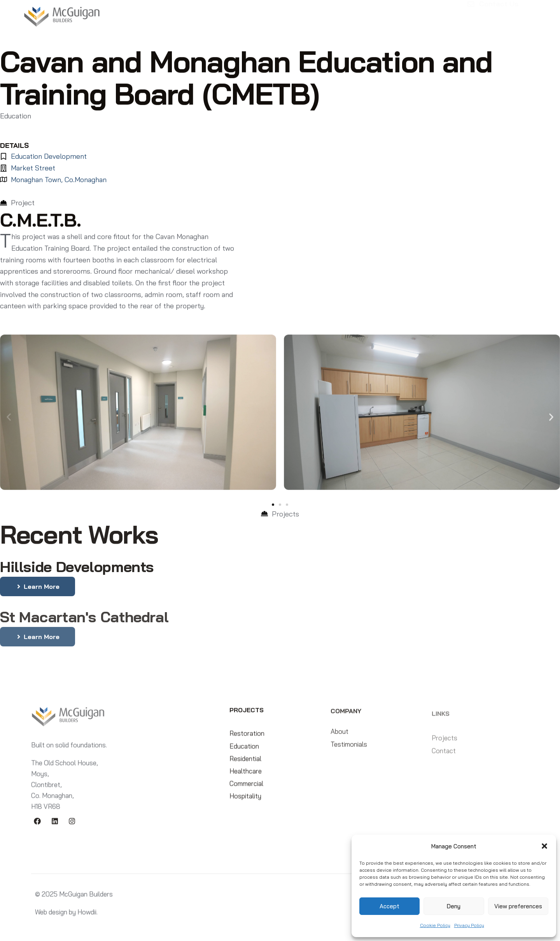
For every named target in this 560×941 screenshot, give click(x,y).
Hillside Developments (77, 567)
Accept (389, 906)
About (200, 13)
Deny (454, 906)
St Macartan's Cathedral (84, 620)
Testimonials (289, 13)
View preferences (518, 906)
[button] (544, 846)
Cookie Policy (435, 925)
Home (170, 13)
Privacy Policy (469, 925)
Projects (239, 14)
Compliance (344, 14)
